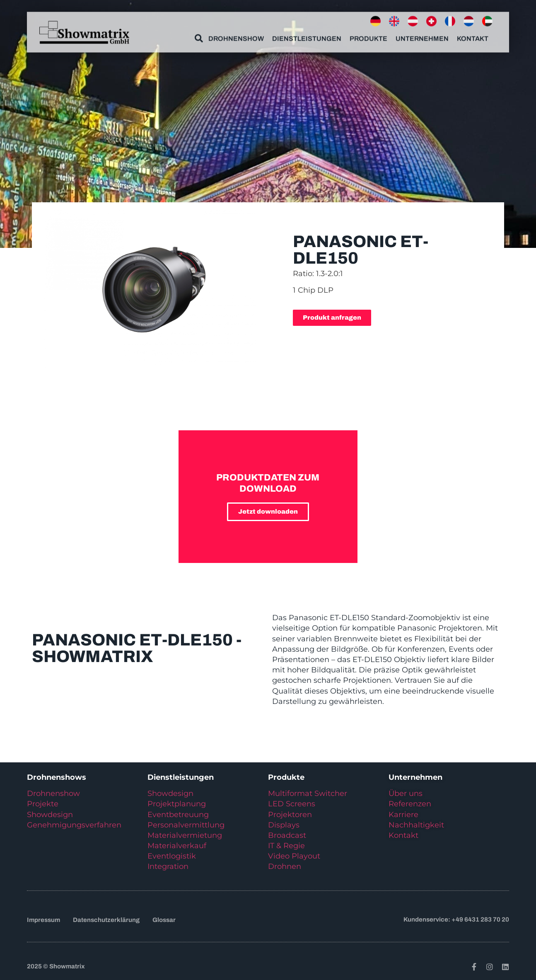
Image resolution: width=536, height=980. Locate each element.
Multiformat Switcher (308, 793)
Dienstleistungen (307, 36)
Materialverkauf (177, 846)
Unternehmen (422, 36)
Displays (284, 825)
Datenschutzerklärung (106, 920)
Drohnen (285, 866)
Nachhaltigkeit (416, 825)
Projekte (43, 804)
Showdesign (50, 815)
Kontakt (473, 36)
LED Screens (292, 804)
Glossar (164, 920)
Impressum (43, 920)
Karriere (403, 815)
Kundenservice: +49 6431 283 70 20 (456, 919)
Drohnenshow (236, 36)
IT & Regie (286, 846)
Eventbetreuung (178, 815)
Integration (168, 866)
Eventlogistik (172, 856)
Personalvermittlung (186, 825)
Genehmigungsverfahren (74, 825)
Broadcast (287, 835)
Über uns (406, 793)
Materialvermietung (186, 835)
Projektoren (290, 815)
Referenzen (410, 804)
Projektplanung (177, 804)
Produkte (368, 36)
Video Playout (294, 856)
